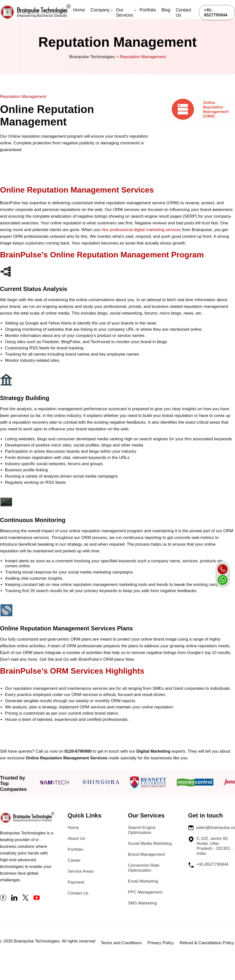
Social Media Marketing (150, 843)
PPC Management (145, 892)
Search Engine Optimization (142, 830)
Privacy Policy (161, 943)
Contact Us (183, 13)
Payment (76, 882)
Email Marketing (143, 881)
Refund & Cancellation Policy (207, 943)
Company (100, 10)
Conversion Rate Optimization (144, 868)
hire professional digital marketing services (141, 230)
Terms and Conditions (121, 943)
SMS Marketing (142, 903)
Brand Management (146, 854)
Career (74, 860)
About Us (76, 838)
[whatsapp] (223, 580)
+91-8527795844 (216, 13)
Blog (166, 10)
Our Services (125, 13)
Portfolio (148, 10)
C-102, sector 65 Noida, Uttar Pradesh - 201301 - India (210, 846)
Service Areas (81, 871)
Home (79, 10)
